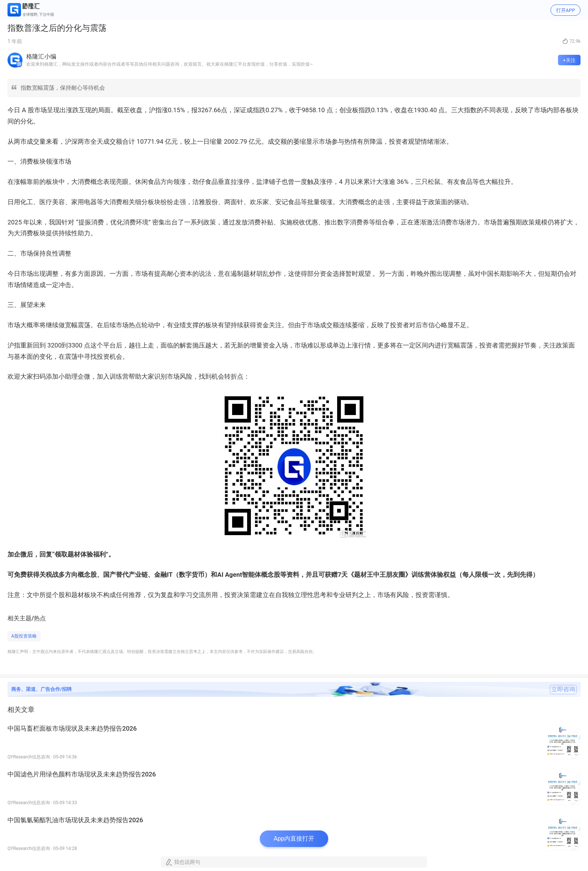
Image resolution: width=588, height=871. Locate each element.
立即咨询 (563, 689)
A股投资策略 (24, 636)
